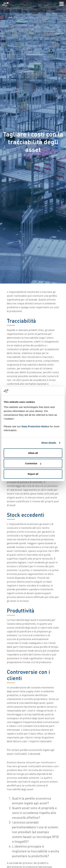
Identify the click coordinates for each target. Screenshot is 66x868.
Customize (33, 463)
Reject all (33, 474)
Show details (49, 443)
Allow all (33, 453)
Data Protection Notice (35, 426)
